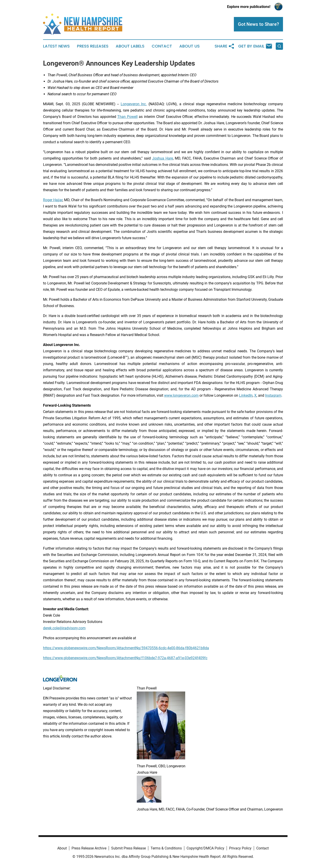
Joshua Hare (163, 158)
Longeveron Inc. (134, 104)
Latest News (56, 46)
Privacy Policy (240, 848)
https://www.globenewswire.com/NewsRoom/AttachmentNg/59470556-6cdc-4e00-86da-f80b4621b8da (126, 648)
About (62, 848)
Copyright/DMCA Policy (205, 848)
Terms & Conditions (166, 848)
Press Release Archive (89, 848)
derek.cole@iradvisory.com (64, 628)
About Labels (130, 46)
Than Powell (127, 117)
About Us (189, 46)
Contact (162, 46)
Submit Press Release (128, 848)
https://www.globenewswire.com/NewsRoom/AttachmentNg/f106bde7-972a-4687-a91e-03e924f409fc (125, 658)
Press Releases (93, 46)
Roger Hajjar (53, 200)
